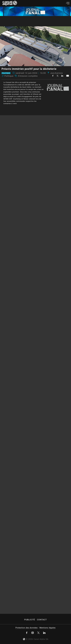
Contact (42, 620)
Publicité (30, 620)
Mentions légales (48, 628)
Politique (6, 73)
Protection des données (27, 628)
